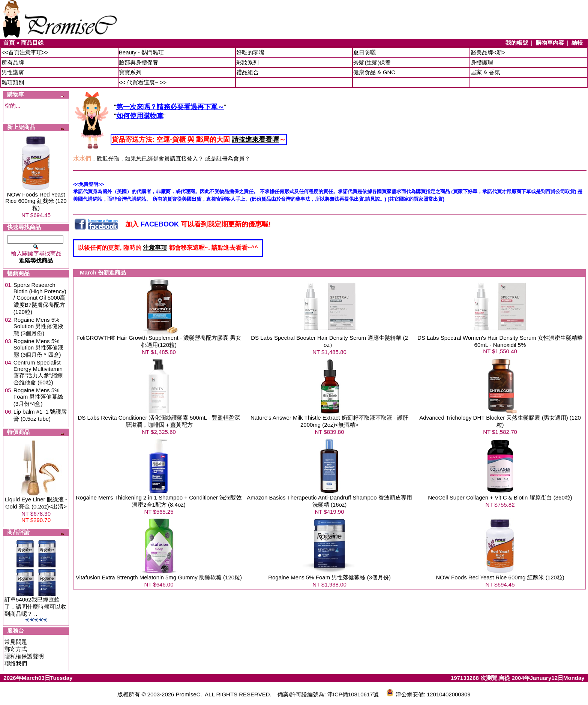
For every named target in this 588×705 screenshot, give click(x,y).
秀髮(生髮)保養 (372, 62)
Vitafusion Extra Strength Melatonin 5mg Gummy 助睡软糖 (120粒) (159, 577)
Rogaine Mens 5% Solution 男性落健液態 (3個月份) (38, 326)
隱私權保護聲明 (24, 656)
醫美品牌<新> (488, 52)
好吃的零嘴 (250, 52)
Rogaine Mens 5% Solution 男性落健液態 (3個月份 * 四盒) (38, 348)
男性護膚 (13, 72)
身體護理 (482, 62)
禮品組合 (247, 72)
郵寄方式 (16, 649)
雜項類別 (13, 82)
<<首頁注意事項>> (25, 52)
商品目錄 (32, 43)
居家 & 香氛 (485, 72)
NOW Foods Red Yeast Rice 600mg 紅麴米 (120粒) (36, 201)
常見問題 (16, 642)
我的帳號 (517, 43)
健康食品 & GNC (374, 72)
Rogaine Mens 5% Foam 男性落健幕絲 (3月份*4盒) (38, 397)
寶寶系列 (130, 72)
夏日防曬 (364, 52)
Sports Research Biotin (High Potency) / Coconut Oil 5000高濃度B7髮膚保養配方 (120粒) (40, 298)
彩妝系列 (247, 62)
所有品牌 (13, 62)
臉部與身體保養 (139, 62)
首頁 (9, 43)
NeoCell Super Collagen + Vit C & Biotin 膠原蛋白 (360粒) (500, 497)
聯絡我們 (16, 663)
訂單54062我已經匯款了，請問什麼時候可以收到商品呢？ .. (35, 607)
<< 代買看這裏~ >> (143, 82)
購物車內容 (550, 43)
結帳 (577, 43)
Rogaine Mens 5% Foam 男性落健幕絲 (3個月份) (329, 577)
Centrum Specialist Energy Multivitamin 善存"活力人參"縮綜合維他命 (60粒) (38, 372)
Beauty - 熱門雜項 (141, 52)
